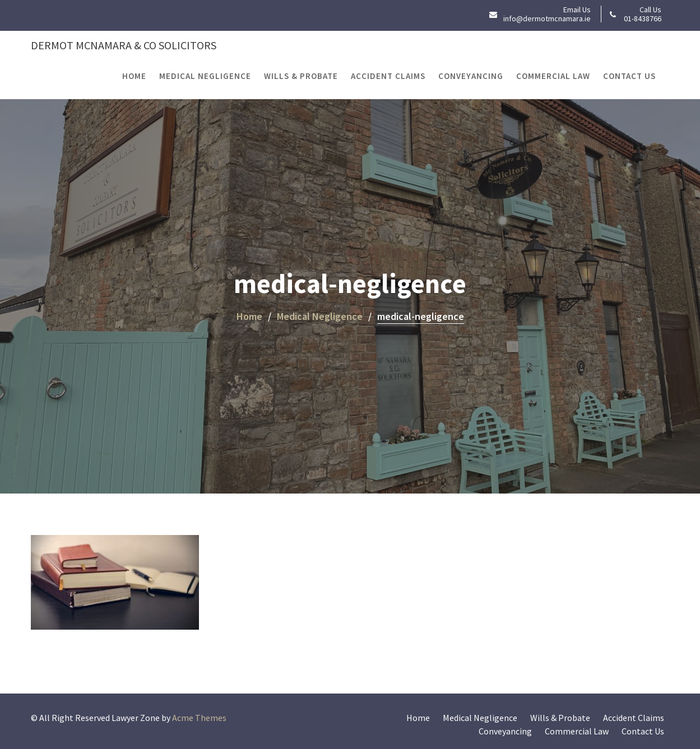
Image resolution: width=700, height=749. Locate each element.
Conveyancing (471, 76)
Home (134, 76)
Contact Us (629, 76)
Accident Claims (388, 76)
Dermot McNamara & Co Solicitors (124, 45)
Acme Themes (199, 718)
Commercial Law (553, 76)
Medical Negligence (205, 76)
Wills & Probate (301, 76)
